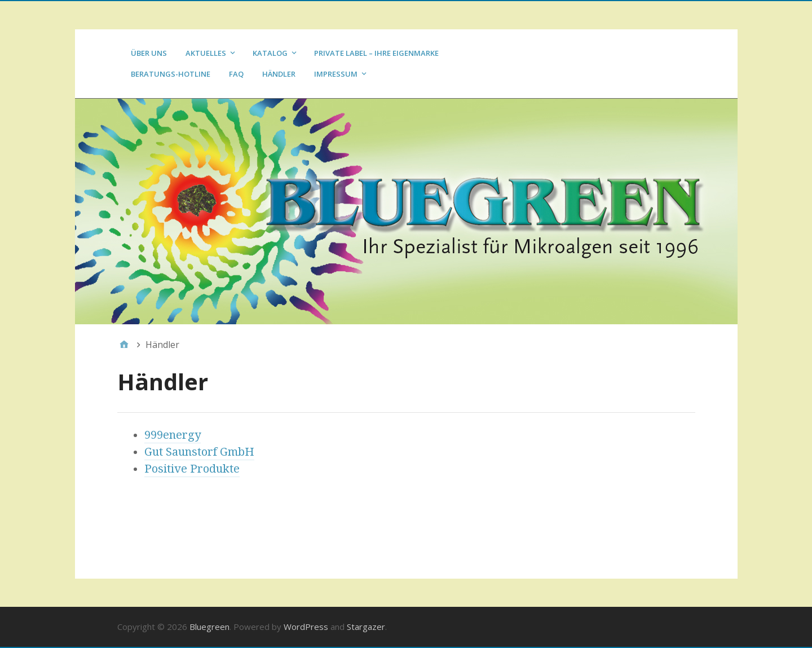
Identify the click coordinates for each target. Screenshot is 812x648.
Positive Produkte (192, 469)
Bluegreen (209, 627)
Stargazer (366, 627)
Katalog (270, 53)
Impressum (336, 74)
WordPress (306, 627)
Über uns (149, 53)
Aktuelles (206, 53)
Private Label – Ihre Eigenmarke (376, 53)
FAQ (236, 74)
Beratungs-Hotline (171, 74)
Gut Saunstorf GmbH (199, 452)
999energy (173, 435)
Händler (279, 74)
